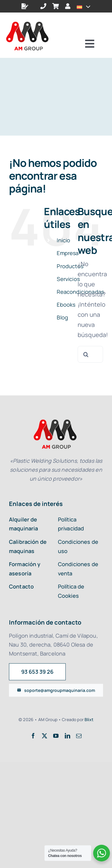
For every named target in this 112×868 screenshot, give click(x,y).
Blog (62, 317)
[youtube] (56, 736)
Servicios (68, 279)
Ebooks (66, 305)
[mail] (79, 736)
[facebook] (33, 736)
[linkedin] (67, 736)
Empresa (68, 253)
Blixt (89, 719)
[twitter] (45, 736)
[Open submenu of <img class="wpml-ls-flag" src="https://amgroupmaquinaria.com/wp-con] (86, 6)
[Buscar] (86, 354)
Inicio (63, 240)
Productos (70, 266)
